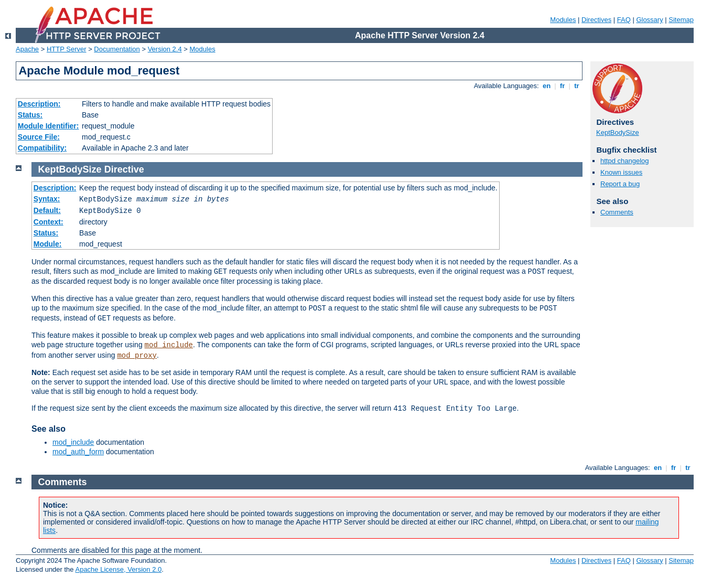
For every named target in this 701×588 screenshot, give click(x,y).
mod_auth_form (78, 452)
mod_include (169, 345)
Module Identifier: (48, 126)
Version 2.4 (165, 49)
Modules (563, 20)
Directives (596, 20)
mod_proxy (137, 356)
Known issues (621, 172)
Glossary (649, 20)
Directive (124, 169)
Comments (617, 212)
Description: (39, 104)
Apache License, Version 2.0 (118, 569)
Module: (48, 244)
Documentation (117, 49)
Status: (30, 115)
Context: (48, 222)
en (546, 86)
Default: (47, 210)
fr (562, 86)
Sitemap (681, 20)
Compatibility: (42, 148)
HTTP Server (67, 49)
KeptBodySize (618, 132)
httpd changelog (625, 161)
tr (577, 86)
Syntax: (47, 199)
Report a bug (620, 184)
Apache (27, 49)
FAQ (624, 20)
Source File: (39, 137)
